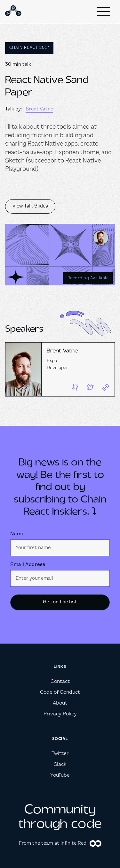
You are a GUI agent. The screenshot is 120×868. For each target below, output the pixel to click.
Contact (60, 681)
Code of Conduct (60, 692)
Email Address (28, 565)
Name (17, 534)
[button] (103, 11)
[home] (14, 11)
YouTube (60, 775)
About (60, 703)
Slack (60, 764)
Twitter (60, 754)
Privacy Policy (60, 714)
